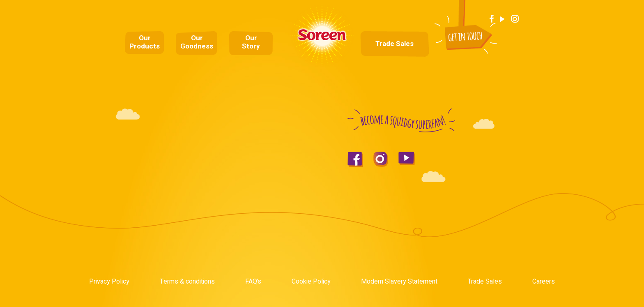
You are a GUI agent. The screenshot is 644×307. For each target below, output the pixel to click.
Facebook (492, 19)
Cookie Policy (311, 282)
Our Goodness (197, 42)
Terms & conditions (187, 282)
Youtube (502, 19)
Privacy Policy (109, 282)
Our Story (251, 42)
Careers (544, 282)
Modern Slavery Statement (399, 282)
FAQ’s (253, 282)
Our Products (145, 42)
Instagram (515, 19)
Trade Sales (394, 44)
